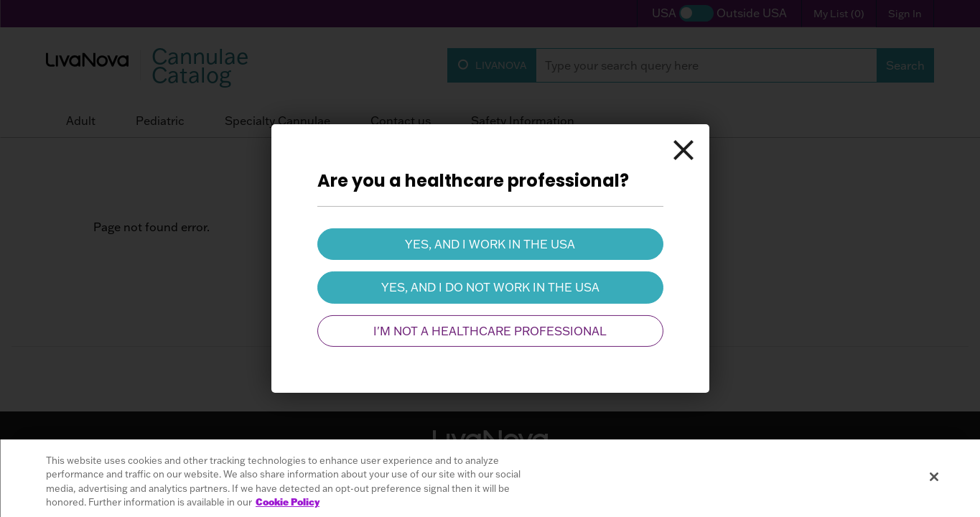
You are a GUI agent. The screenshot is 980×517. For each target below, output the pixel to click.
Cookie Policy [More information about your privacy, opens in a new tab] (288, 502)
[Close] (683, 150)
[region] (490, 478)
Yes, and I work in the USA (490, 244)
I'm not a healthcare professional (490, 331)
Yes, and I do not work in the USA (490, 287)
